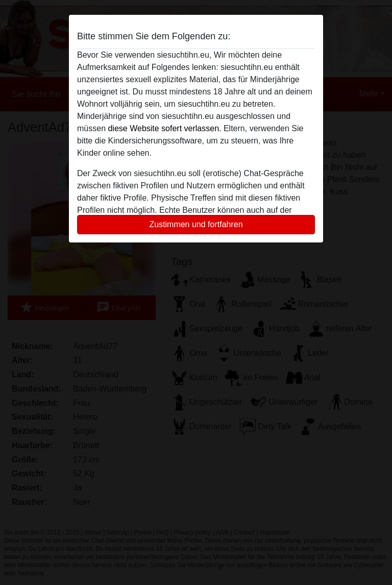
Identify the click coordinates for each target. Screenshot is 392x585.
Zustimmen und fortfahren (196, 224)
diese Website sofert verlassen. (164, 128)
